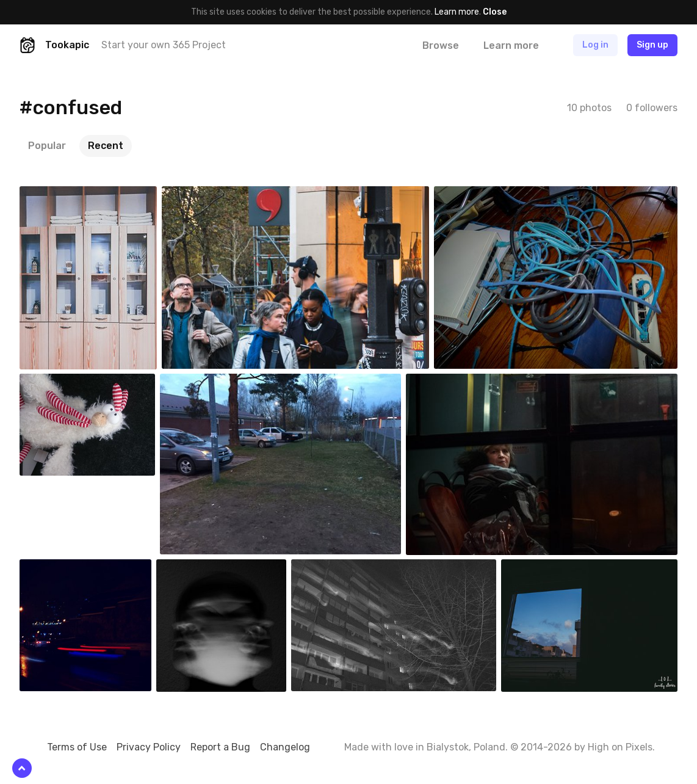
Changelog (285, 747)
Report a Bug (220, 747)
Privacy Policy (149, 747)
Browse (441, 45)
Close (495, 12)
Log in (595, 45)
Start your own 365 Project (164, 45)
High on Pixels (620, 747)
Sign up (652, 45)
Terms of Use (77, 747)
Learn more (457, 12)
